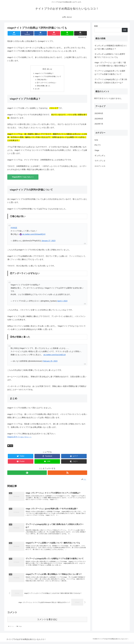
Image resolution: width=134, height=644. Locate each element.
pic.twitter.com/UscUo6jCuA (55, 356)
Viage (10, 447)
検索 (96, 26)
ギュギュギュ (100, 156)
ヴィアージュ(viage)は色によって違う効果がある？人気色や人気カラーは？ (111, 81)
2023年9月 (99, 113)
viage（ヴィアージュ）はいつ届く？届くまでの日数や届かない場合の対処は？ (111, 64)
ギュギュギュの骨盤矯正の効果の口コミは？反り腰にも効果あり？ (111, 47)
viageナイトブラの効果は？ (44, 73)
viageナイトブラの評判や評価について (48, 77)
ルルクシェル (100, 166)
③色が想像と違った (43, 86)
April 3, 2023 (62, 302)
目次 (44, 69)
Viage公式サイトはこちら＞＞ (23, 178)
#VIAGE (14, 229)
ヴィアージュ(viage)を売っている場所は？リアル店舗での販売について (110, 72)
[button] (80, 33)
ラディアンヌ (100, 161)
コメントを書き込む (47, 622)
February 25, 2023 (50, 362)
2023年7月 (99, 124)
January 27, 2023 (48, 242)
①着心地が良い (42, 80)
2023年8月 (99, 119)
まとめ (37, 90)
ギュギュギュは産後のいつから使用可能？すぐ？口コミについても (110, 56)
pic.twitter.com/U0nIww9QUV (34, 235)
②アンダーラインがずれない (46, 83)
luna (96, 140)
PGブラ (98, 145)
